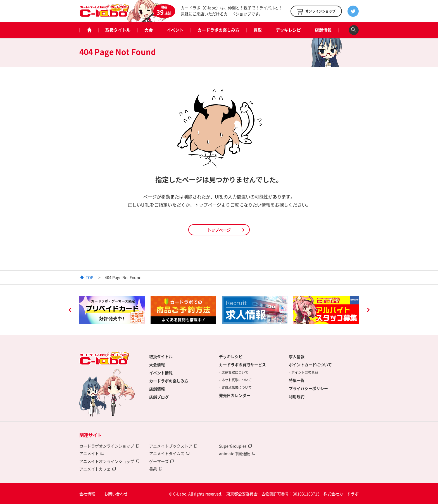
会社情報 (87, 494)
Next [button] (368, 311)
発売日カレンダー (235, 395)
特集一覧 (297, 380)
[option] (112, 310)
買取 (258, 30)
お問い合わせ (116, 494)
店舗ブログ (159, 397)
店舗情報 (323, 30)
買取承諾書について (237, 387)
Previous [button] (70, 311)
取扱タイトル (118, 30)
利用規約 (297, 396)
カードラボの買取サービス (242, 365)
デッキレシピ (288, 30)
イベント (175, 30)
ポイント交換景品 (305, 372)
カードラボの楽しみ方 (218, 30)
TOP (90, 277)
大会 (149, 30)
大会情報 (157, 365)
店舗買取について (235, 372)
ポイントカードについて (310, 365)
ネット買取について (237, 380)
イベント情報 (161, 373)
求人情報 (297, 356)
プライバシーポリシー (308, 388)
